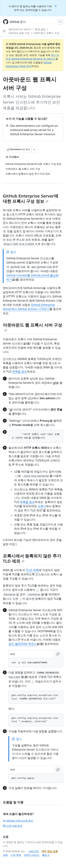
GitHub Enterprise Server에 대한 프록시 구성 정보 (31, 198)
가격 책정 (16, 855)
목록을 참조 (19, 371)
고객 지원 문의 (13, 826)
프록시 (42, 506)
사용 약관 (34, 851)
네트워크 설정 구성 (19, 33)
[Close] (56, 6)
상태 (5, 855)
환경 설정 (40, 29)
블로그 (46, 855)
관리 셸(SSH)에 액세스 (22, 644)
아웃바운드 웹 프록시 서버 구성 (32, 327)
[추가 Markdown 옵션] (34, 149)
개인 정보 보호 (50, 851)
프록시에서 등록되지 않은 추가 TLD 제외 (32, 558)
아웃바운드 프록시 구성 (46, 33)
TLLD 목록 (32, 570)
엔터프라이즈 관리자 (20, 29)
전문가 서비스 (32, 855)
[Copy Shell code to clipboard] (58, 654)
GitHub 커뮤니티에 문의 (18, 821)
